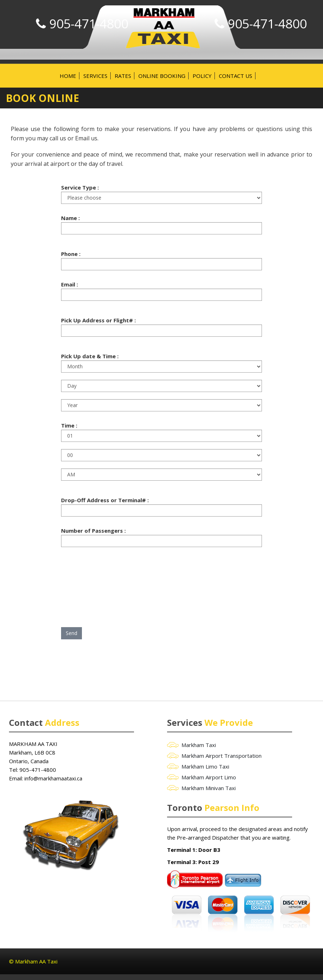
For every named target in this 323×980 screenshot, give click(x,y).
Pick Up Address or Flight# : (98, 320)
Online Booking (162, 76)
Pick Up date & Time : (90, 356)
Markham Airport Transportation (222, 756)
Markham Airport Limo (209, 777)
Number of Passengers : (93, 531)
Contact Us (236, 76)
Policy (202, 76)
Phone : (71, 254)
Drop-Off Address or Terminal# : (105, 500)
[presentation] (116, 582)
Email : (70, 284)
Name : (70, 218)
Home (68, 76)
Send (71, 633)
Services (95, 76)
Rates (123, 76)
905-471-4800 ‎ (38, 770)
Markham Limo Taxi (205, 766)
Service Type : (80, 187)
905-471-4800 (267, 24)
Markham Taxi (199, 745)
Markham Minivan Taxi (209, 788)
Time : (69, 425)
